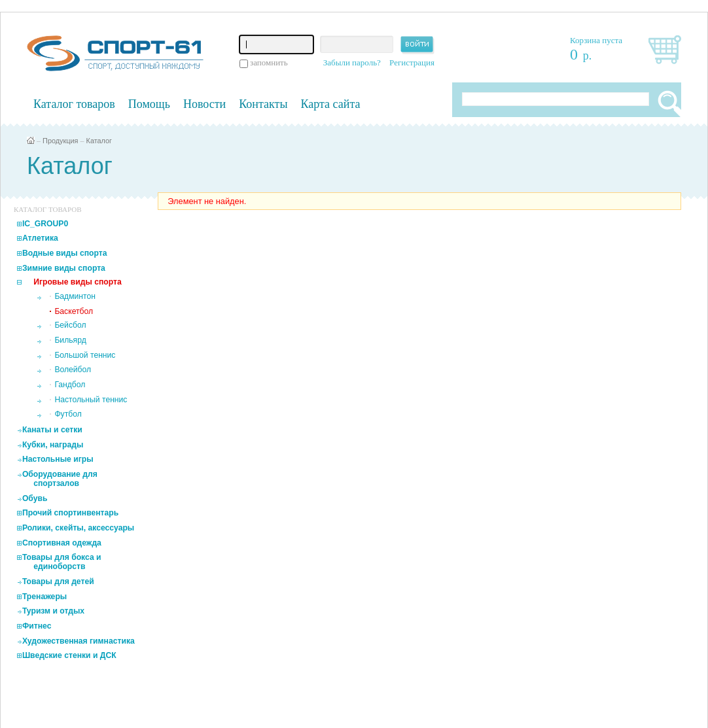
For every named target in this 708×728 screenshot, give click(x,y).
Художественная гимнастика (79, 641)
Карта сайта (331, 104)
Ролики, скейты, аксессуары (78, 528)
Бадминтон (75, 296)
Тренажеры (44, 597)
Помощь (149, 104)
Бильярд (70, 340)
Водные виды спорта (65, 253)
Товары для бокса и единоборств (62, 562)
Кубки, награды (53, 445)
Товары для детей (58, 581)
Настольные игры (58, 459)
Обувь (35, 498)
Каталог (99, 141)
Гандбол (70, 385)
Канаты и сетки (52, 430)
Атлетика (40, 238)
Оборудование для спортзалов (60, 479)
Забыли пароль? (352, 62)
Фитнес (37, 626)
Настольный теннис (91, 400)
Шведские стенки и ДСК (69, 655)
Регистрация (412, 62)
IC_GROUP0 (45, 224)
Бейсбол (70, 325)
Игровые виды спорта (78, 282)
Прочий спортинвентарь (70, 513)
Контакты (263, 104)
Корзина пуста (596, 40)
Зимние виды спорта (64, 268)
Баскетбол (74, 311)
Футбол (68, 414)
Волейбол (73, 370)
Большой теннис (85, 355)
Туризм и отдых (53, 611)
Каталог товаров (74, 104)
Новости (204, 104)
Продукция (60, 141)
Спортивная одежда (62, 543)
